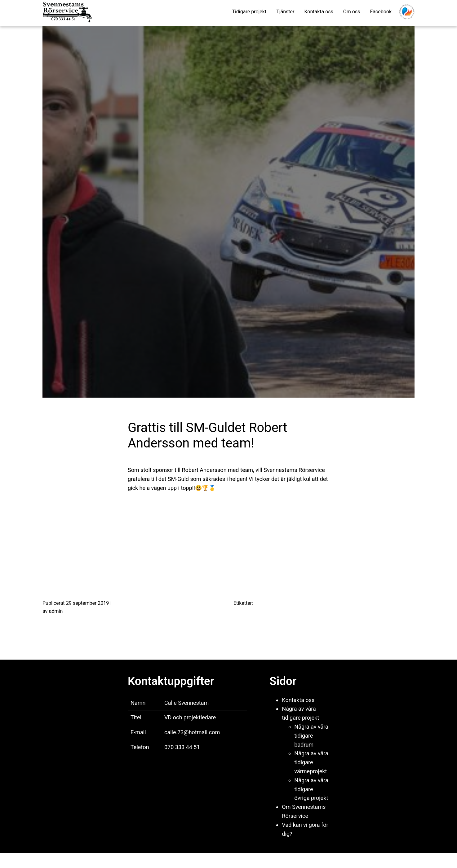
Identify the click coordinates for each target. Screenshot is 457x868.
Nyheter (121, 603)
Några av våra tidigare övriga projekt (311, 789)
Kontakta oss (298, 700)
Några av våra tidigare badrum (311, 736)
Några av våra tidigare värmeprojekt (311, 762)
